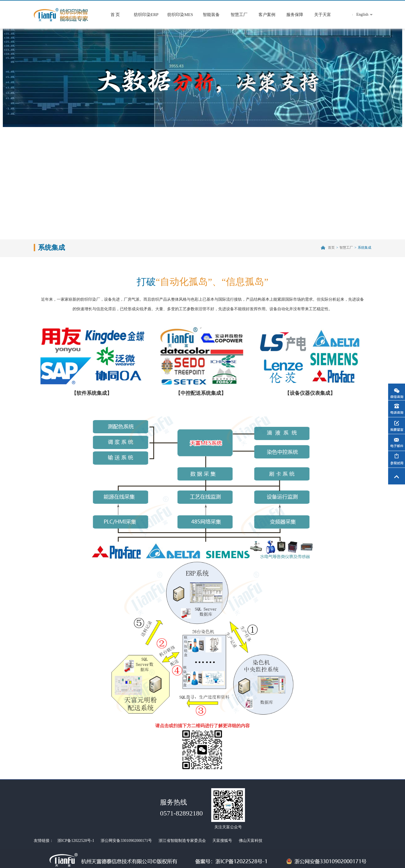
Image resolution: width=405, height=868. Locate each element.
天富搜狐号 (222, 841)
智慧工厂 (239, 15)
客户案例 (267, 15)
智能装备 (211, 15)
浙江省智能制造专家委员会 (182, 841)
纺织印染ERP (146, 15)
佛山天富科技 (251, 841)
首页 (331, 248)
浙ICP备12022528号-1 (76, 841)
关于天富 (323, 15)
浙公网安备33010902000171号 (126, 841)
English (362, 14)
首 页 (115, 15)
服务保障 (295, 15)
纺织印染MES (180, 15)
